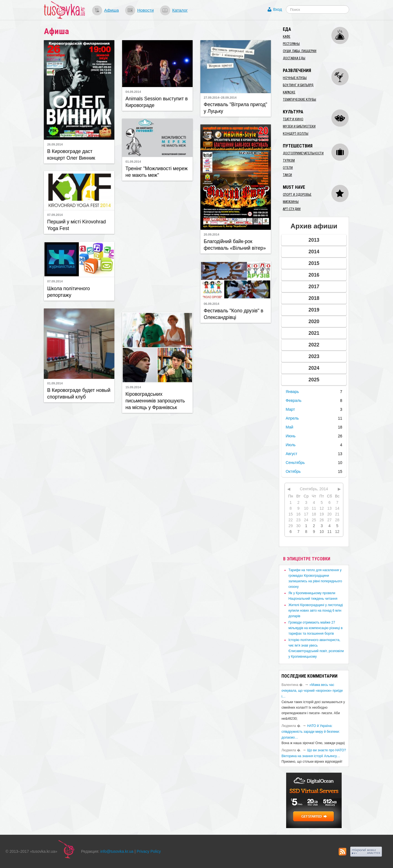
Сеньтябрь (295, 463)
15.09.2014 (133, 387)
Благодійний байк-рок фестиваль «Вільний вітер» (235, 245)
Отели (288, 168)
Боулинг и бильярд (298, 85)
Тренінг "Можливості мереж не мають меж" (157, 172)
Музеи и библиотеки (299, 126)
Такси (287, 175)
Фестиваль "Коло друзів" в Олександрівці (234, 314)
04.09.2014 (133, 92)
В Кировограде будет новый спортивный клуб (79, 394)
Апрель (292, 418)
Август (291, 454)
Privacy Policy (149, 851)
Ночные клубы (295, 78)
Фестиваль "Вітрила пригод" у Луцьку (235, 108)
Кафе (287, 37)
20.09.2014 (211, 234)
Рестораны (291, 44)
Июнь (291, 436)
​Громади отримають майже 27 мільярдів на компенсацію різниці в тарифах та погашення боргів (315, 628)
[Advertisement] (157, 246)
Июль (291, 445)
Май (289, 427)
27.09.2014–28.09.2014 (220, 98)
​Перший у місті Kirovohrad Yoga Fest (76, 225)
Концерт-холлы (296, 134)
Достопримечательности (303, 153)
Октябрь (293, 471)
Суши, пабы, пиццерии (300, 51)
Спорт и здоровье (297, 195)
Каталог (180, 10)
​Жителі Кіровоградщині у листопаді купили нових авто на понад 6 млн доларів (316, 611)
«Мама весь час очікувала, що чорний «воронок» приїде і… (312, 691)
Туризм (289, 160)
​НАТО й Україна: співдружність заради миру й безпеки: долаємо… (311, 732)
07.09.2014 (55, 215)
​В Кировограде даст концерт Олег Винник (71, 155)
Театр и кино (293, 119)
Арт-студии (292, 209)
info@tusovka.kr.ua (117, 851)
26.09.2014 (55, 144)
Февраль (294, 400)
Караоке (289, 92)
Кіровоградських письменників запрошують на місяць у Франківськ (155, 401)
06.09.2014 (211, 304)
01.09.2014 (133, 162)
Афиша (111, 10)
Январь (292, 392)
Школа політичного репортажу (69, 292)
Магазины (291, 202)
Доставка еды (294, 58)
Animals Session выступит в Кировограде (157, 102)
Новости (145, 10)
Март (290, 409)
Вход (278, 9)
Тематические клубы (299, 99)
